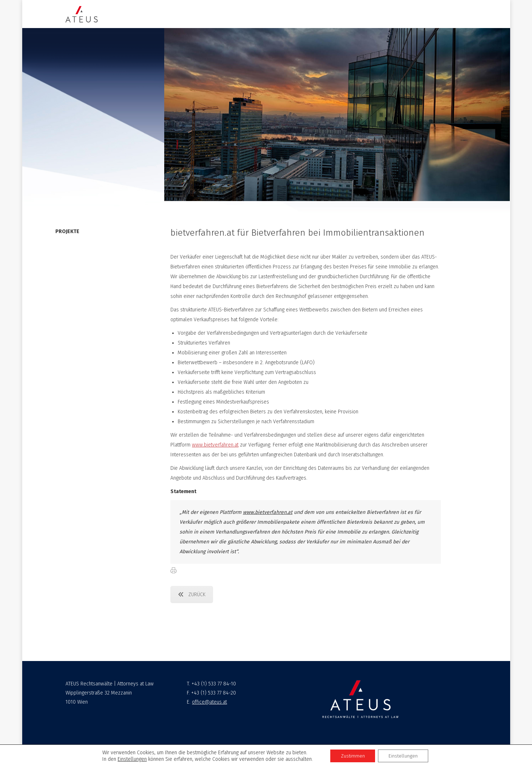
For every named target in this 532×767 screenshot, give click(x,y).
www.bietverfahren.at (215, 445)
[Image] (82, 14)
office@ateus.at (209, 702)
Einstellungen (131, 759)
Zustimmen (352, 756)
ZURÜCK (192, 595)
